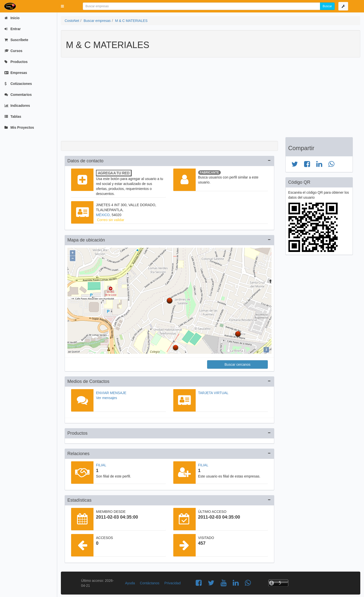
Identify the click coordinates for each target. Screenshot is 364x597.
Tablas (13, 117)
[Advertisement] (207, 100)
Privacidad (172, 582)
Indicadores (17, 106)
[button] (62, 6)
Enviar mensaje (111, 392)
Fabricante (209, 173)
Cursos (13, 51)
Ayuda (130, 582)
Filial (101, 464)
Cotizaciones (18, 84)
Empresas (16, 73)
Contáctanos (150, 582)
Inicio (12, 18)
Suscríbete (16, 40)
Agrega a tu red (114, 173)
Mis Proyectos (19, 127)
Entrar (13, 29)
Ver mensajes (107, 397)
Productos (16, 62)
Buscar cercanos (237, 363)
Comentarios (18, 95)
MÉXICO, (104, 215)
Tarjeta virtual (213, 392)
